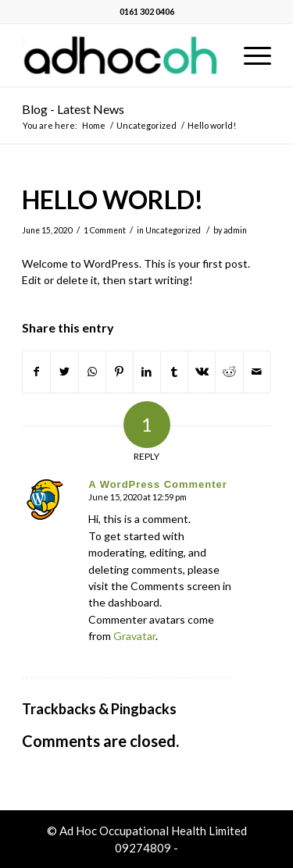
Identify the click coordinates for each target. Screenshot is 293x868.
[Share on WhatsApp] (92, 372)
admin (235, 230)
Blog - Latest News (73, 109)
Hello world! (113, 199)
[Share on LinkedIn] (147, 372)
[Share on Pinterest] (120, 372)
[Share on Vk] (202, 372)
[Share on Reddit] (229, 372)
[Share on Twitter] (64, 372)
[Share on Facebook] (36, 372)
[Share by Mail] (257, 372)
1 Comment (105, 230)
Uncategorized (173, 230)
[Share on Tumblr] (174, 372)
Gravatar (134, 636)
